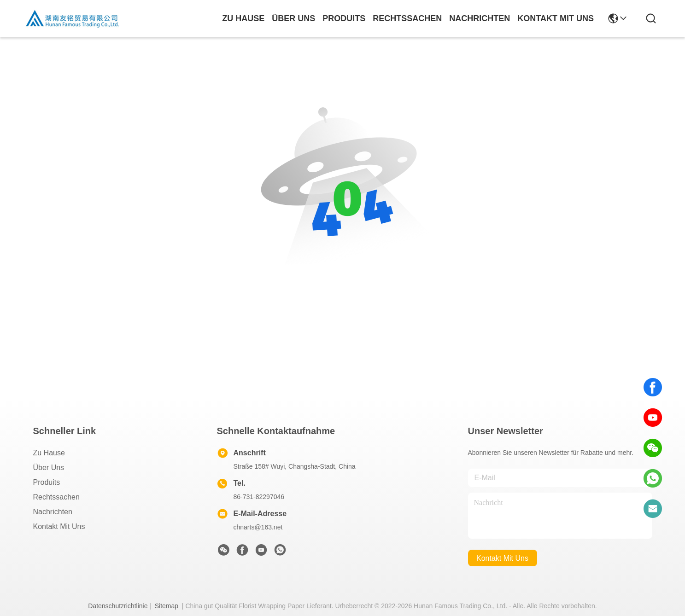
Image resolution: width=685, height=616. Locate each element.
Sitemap (167, 606)
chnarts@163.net (258, 527)
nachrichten (480, 18)
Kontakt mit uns (59, 526)
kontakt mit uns (556, 18)
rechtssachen (407, 18)
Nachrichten (53, 512)
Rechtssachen (56, 497)
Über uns (293, 18)
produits (344, 18)
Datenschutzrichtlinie (118, 606)
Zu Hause (243, 18)
